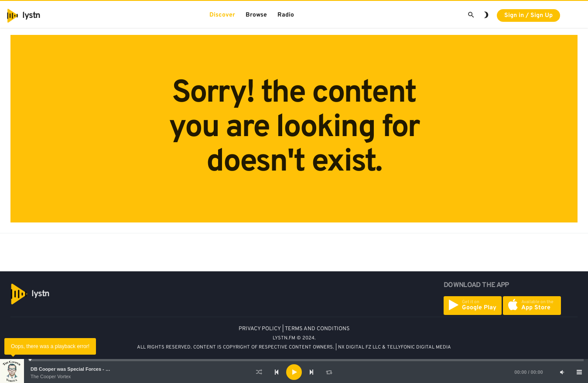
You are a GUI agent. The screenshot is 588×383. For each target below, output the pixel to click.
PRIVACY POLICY (260, 329)
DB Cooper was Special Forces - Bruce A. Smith (85, 369)
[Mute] (562, 372)
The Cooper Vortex (51, 376)
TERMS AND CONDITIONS (317, 329)
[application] (294, 372)
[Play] (294, 372)
